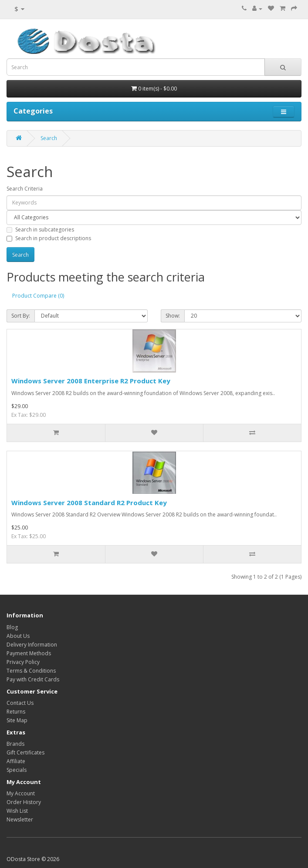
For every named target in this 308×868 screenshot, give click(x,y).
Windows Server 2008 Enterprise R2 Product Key (91, 381)
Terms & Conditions (31, 671)
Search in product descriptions (49, 238)
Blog (12, 627)
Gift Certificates (25, 752)
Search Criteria (25, 189)
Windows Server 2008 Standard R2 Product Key (89, 503)
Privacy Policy (23, 662)
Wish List (17, 811)
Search (49, 138)
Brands (15, 744)
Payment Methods (29, 653)
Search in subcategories (40, 230)
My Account (21, 793)
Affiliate (16, 761)
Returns (16, 712)
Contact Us (20, 703)
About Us (18, 636)
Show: (173, 316)
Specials (17, 770)
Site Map (17, 720)
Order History (24, 802)
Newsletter (20, 819)
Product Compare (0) (38, 296)
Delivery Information (32, 645)
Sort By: (21, 316)
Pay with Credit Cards (33, 679)
